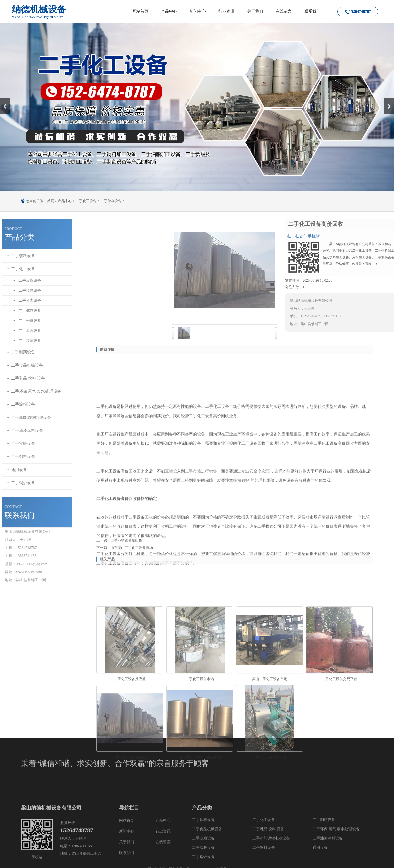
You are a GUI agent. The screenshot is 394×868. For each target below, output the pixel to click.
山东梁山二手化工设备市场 (132, 551)
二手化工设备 (86, 201)
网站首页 (140, 11)
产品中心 (169, 11)
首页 (51, 201)
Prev (3, 100)
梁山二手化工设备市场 (270, 747)
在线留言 (284, 11)
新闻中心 (198, 11)
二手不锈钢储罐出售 (126, 544)
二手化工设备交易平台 (339, 747)
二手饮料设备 (203, 853)
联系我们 (312, 11)
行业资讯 (226, 11)
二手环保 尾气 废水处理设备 (336, 862)
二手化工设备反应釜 (130, 747)
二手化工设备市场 (200, 747)
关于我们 (255, 11)
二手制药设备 (324, 853)
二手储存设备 (111, 201)
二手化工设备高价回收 (130, 825)
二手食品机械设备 (207, 862)
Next (387, 100)
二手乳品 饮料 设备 (268, 862)
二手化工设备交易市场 (270, 825)
